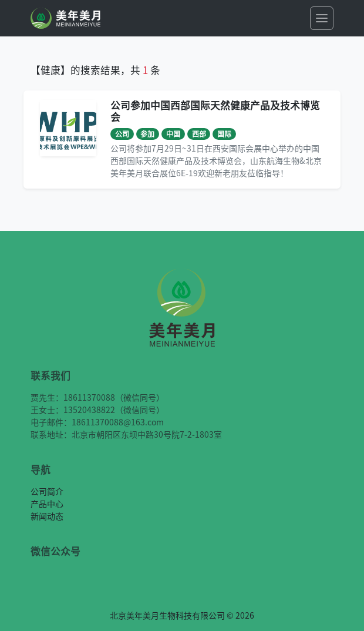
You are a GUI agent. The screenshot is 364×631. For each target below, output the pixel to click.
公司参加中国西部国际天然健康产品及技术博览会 (215, 111)
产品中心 (47, 504)
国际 (224, 134)
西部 (199, 134)
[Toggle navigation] (322, 18)
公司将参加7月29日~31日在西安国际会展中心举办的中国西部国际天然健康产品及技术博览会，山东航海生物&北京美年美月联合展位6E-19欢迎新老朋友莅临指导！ (216, 160)
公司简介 (47, 491)
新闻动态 (47, 516)
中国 (173, 134)
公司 (122, 134)
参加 (147, 134)
